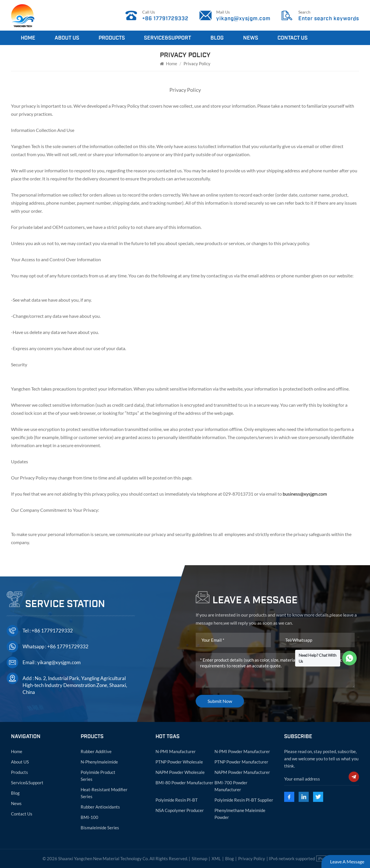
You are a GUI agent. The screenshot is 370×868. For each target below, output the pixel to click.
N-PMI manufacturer (176, 751)
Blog (217, 38)
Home (28, 38)
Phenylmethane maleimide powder (240, 814)
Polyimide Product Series (98, 776)
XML (216, 858)
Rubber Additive (96, 751)
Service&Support (168, 38)
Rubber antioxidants (100, 807)
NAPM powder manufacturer (242, 772)
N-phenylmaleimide (99, 762)
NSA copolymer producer (180, 810)
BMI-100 (89, 817)
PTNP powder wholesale (179, 762)
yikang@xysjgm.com (243, 18)
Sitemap (199, 858)
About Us (67, 38)
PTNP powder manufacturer (241, 762)
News (251, 38)
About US (20, 762)
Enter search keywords (329, 18)
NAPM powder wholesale (180, 772)
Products (112, 38)
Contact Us (293, 38)
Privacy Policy (252, 858)
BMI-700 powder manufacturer (231, 786)
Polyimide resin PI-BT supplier (244, 800)
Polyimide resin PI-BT (177, 800)
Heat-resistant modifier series (104, 793)
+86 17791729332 (165, 18)
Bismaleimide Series (100, 828)
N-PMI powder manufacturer (242, 751)
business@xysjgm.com (305, 494)
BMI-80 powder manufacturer (184, 783)
